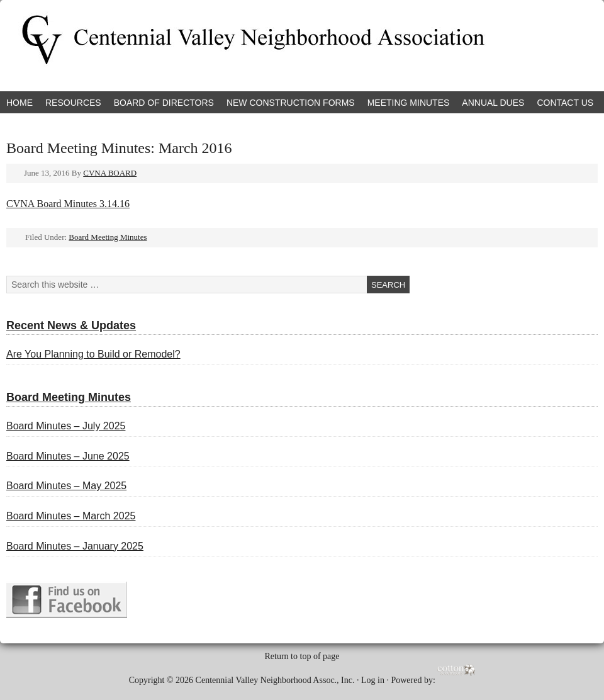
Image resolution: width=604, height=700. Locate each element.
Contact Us (565, 103)
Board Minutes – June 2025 (68, 456)
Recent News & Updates (71, 325)
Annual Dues (493, 103)
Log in (373, 680)
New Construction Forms (291, 103)
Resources (73, 103)
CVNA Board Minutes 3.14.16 (68, 204)
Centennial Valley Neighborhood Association (148, 46)
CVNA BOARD (110, 173)
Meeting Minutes (409, 103)
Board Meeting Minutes (108, 237)
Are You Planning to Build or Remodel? (93, 354)
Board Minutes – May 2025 (66, 486)
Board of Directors (164, 103)
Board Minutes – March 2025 (71, 516)
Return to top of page (302, 656)
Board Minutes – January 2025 (75, 546)
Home (20, 103)
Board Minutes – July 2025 (66, 426)
